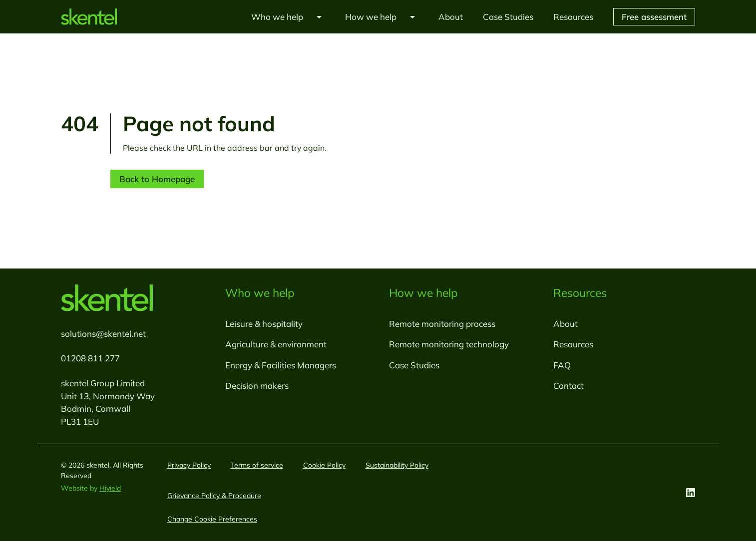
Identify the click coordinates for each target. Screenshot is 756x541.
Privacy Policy (189, 465)
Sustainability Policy (397, 465)
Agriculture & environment (276, 344)
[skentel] (89, 17)
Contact (568, 386)
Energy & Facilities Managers (281, 365)
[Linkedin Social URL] (691, 493)
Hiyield (110, 488)
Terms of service (257, 465)
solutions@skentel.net (103, 334)
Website (75, 488)
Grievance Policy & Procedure (214, 496)
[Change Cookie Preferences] (212, 519)
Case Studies (414, 365)
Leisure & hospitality (264, 324)
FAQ (562, 365)
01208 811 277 (90, 358)
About (566, 324)
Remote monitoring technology (449, 344)
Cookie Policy (324, 465)
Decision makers (257, 386)
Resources (573, 344)
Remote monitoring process (442, 324)
